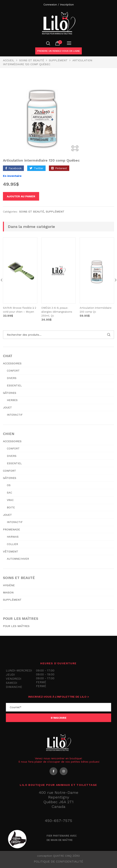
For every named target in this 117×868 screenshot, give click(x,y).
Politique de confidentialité (58, 862)
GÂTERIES (10, 393)
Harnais (13, 537)
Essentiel (14, 386)
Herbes (12, 400)
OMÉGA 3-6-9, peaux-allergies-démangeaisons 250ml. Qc (57, 312)
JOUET (7, 407)
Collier (12, 544)
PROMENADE (11, 529)
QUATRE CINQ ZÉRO (66, 856)
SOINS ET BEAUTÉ (32, 60)
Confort (13, 371)
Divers (12, 378)
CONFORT (9, 471)
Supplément (58, 60)
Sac (9, 493)
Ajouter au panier (21, 196)
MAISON (8, 592)
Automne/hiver (18, 559)
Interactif (15, 415)
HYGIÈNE (9, 585)
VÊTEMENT (11, 551)
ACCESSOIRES (12, 363)
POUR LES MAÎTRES (16, 626)
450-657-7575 (58, 821)
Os (9, 485)
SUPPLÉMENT (12, 600)
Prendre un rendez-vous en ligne (58, 51)
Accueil (9, 60)
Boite (11, 507)
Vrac (10, 500)
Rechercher (109, 335)
